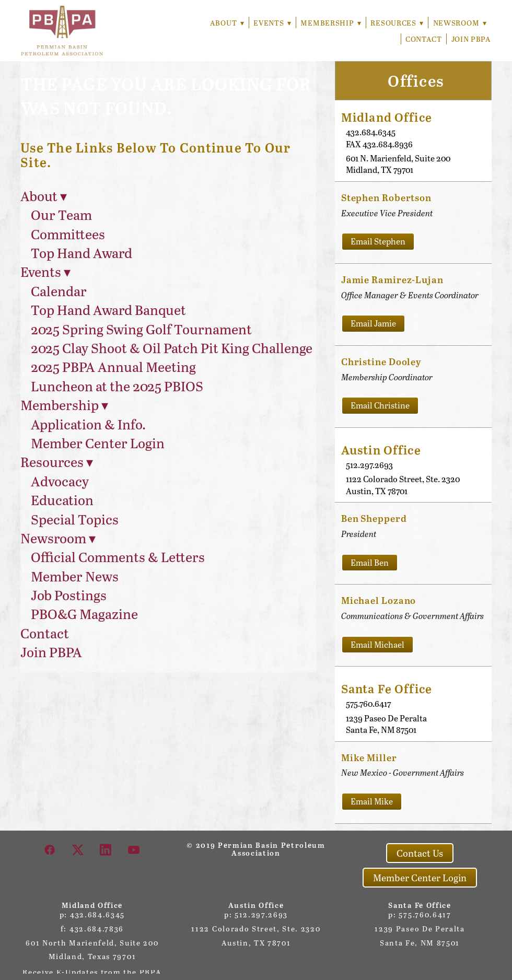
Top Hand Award (82, 253)
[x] (78, 849)
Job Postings (69, 595)
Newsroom (459, 23)
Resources (396, 23)
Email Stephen (378, 241)
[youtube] (134, 849)
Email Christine (380, 405)
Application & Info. (88, 424)
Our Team (61, 214)
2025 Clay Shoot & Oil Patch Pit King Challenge (172, 348)
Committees (68, 234)
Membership (329, 23)
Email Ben (370, 562)
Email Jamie (373, 323)
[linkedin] (106, 849)
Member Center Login (98, 443)
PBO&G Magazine (84, 614)
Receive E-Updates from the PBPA (92, 972)
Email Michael (377, 644)
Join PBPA (471, 39)
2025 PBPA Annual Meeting (113, 366)
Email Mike (372, 801)
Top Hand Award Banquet (108, 310)
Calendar (59, 291)
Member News (75, 576)
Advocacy (60, 481)
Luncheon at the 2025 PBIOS (117, 386)
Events (270, 23)
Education (62, 500)
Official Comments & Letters (118, 557)
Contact (424, 39)
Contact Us (420, 853)
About (224, 23)
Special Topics (75, 519)
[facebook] (50, 849)
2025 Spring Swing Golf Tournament (141, 329)
